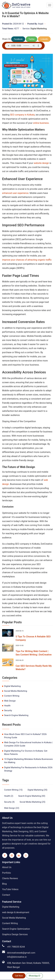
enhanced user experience (15, 193)
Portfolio (7, 873)
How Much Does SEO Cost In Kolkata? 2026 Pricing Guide (25, 736)
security (8, 710)
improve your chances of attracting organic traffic (27, 260)
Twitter (32, 39)
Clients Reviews (10, 878)
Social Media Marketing (14, 918)
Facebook (18, 39)
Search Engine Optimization (16, 929)
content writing (12, 696)
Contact (6, 895)
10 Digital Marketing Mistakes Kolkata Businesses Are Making (28, 761)
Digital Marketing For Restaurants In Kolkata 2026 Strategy (28, 769)
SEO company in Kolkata (22, 115)
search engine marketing (16, 715)
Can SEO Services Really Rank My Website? (34, 668)
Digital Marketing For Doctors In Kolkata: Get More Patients (26, 752)
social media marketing (16, 691)
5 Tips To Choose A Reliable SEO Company (33, 638)
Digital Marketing (39, 29)
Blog (4, 884)
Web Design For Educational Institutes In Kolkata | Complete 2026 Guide (28, 744)
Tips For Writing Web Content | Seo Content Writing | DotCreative (34, 653)
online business (41, 123)
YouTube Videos (10, 889)
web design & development (16, 912)
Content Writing (10, 923)
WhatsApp (34, 976)
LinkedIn (44, 39)
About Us (7, 867)
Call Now (19, 976)
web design (10, 701)
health (7, 706)
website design (41, 163)
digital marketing (12, 686)
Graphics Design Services (15, 934)
